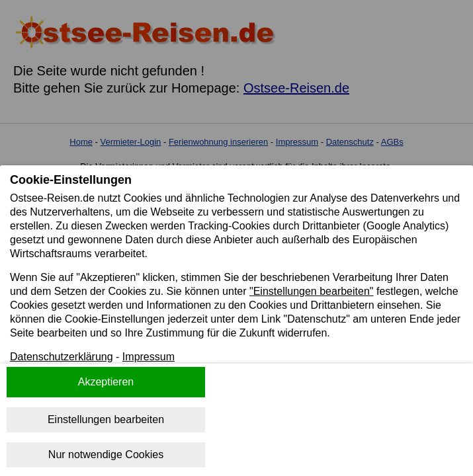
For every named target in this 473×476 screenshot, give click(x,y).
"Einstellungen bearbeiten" (312, 291)
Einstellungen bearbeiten (106, 419)
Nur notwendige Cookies (106, 455)
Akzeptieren (106, 382)
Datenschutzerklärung (62, 357)
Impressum (149, 357)
